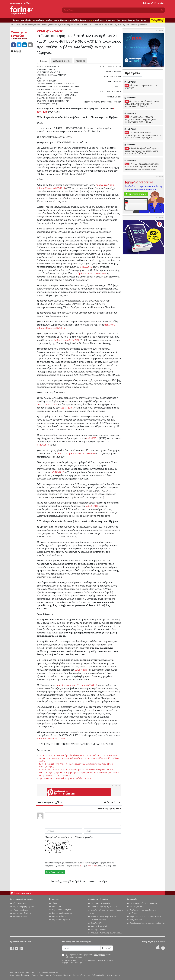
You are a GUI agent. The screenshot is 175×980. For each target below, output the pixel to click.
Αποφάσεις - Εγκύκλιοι (98, 899)
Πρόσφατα (133, 73)
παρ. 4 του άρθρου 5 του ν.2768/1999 (76, 454)
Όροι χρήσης (15, 975)
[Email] (81, 948)
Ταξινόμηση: (108, 808)
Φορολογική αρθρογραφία (24, 907)
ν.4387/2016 (86, 267)
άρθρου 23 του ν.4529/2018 (92, 273)
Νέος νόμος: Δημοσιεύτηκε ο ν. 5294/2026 (141, 87)
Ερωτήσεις (122, 20)
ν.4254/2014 (43, 445)
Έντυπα (131, 20)
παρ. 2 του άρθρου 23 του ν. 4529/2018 (77, 685)
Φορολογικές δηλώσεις (22, 913)
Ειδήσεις (16, 20)
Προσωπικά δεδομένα (81, 975)
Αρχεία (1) (80, 61)
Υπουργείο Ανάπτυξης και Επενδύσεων (106, 933)
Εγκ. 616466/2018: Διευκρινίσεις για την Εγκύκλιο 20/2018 (65, 778)
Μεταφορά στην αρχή (23, 893)
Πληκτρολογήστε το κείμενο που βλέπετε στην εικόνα (69, 837)
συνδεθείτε (92, 866)
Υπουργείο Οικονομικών (100, 903)
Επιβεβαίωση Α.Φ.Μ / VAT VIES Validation (145, 916)
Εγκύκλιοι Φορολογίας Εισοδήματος (105, 907)
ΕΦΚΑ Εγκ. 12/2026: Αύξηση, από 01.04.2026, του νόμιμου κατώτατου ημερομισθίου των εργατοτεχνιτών (142, 166)
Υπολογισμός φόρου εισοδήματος (143, 903)
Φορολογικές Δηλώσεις (104, 20)
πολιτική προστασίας (74, 957)
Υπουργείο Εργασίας (99, 930)
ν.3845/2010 (66, 408)
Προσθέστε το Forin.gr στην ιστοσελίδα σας (147, 923)
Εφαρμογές (86, 20)
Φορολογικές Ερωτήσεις (61, 910)
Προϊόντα (26, 975)
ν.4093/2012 (92, 438)
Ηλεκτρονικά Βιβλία (70, 20)
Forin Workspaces (20, 916)
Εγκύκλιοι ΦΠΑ (97, 923)
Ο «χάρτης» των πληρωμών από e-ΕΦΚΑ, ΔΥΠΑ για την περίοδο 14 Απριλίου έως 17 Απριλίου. (142, 104)
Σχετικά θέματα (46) (62, 61)
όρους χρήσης (99, 955)
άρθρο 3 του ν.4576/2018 (67, 340)
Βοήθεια (27, 3)
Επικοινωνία (16, 3)
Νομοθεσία (27, 20)
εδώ (82, 866)
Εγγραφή (148, 3)
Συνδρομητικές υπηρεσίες (158, 20)
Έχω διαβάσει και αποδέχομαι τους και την (88, 956)
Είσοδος (159, 3)
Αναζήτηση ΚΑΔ (136, 920)
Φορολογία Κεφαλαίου (100, 926)
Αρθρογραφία (53, 20)
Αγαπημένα (56, 906)
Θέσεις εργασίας (114, 975)
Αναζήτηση (141, 20)
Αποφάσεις (39, 20)
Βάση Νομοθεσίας (20, 903)
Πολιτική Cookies (99, 975)
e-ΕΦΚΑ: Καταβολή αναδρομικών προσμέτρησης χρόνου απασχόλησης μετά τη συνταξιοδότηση (142, 151)
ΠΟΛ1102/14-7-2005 (47, 404)
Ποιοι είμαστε (46, 975)
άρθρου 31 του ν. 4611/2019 (51, 739)
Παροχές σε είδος (137, 907)
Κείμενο (44, 61)
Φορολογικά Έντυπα (60, 916)
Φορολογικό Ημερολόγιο (62, 913)
